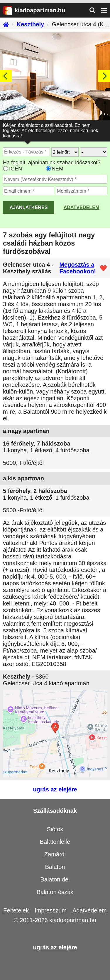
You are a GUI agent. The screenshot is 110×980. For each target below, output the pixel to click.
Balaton (55, 867)
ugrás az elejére (55, 789)
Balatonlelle (55, 842)
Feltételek (16, 910)
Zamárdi (55, 854)
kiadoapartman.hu (73, 920)
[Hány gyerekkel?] (94, 152)
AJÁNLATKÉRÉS (28, 207)
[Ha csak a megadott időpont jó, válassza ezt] (48, 169)
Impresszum (51, 910)
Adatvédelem (81, 207)
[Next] (104, 76)
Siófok (55, 829)
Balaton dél (55, 879)
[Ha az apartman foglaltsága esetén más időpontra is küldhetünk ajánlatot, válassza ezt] (6, 169)
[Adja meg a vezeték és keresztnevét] (55, 179)
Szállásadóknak (55, 811)
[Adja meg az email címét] (29, 191)
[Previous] (6, 76)
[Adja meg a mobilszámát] (81, 191)
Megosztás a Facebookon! (77, 268)
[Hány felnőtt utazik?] (65, 152)
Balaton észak (55, 892)
